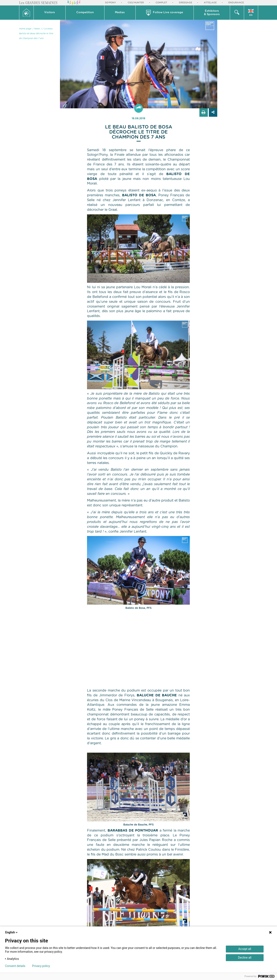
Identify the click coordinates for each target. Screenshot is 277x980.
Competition (85, 12)
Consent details (15, 966)
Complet (161, 3)
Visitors (50, 12)
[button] (50, 13)
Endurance (236, 3)
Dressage (185, 3)
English (12, 932)
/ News (36, 29)
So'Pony (111, 3)
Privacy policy (41, 966)
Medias (120, 12)
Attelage (210, 3)
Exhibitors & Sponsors (212, 13)
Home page (25, 29)
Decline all (245, 958)
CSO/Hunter (136, 3)
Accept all (245, 949)
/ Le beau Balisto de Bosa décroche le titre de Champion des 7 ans (36, 34)
